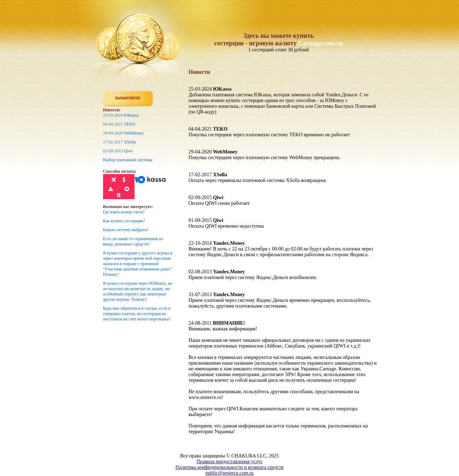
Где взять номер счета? (124, 212)
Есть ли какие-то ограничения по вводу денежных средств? (133, 241)
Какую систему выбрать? (126, 230)
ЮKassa (131, 115)
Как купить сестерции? (124, 221)
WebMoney (134, 133)
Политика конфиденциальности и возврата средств (230, 467)
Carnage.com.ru (320, 43)
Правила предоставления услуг (230, 462)
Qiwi (128, 151)
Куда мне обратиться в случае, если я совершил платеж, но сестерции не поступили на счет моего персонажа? (137, 314)
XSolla (130, 142)
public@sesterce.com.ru (230, 473)
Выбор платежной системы (128, 160)
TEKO (129, 124)
